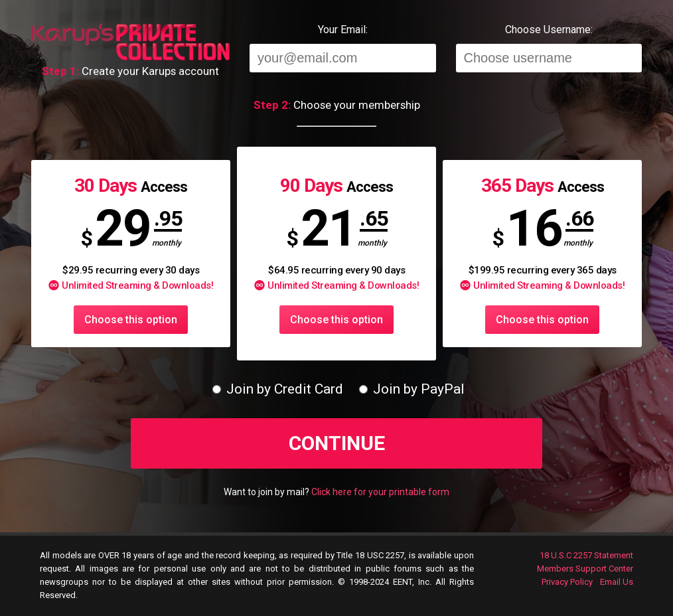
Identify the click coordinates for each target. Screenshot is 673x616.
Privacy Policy (567, 582)
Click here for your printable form (380, 492)
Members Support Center (585, 569)
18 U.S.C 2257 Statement (586, 555)
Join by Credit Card (278, 389)
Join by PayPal (412, 389)
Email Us (617, 582)
